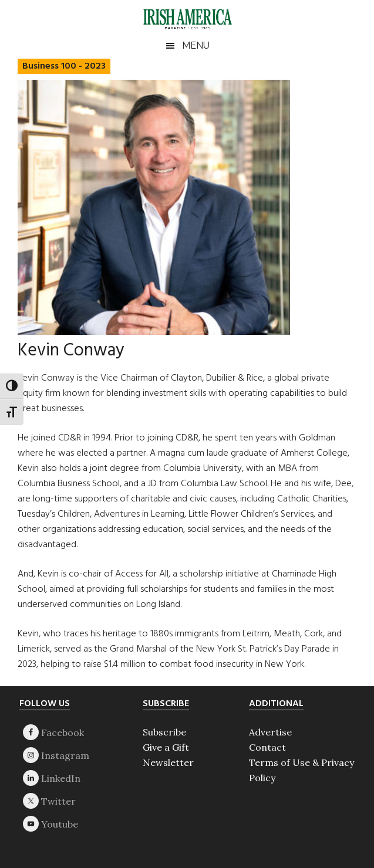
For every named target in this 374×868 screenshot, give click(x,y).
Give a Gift (166, 747)
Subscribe (164, 732)
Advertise (270, 732)
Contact (267, 747)
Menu (196, 45)
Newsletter (168, 762)
